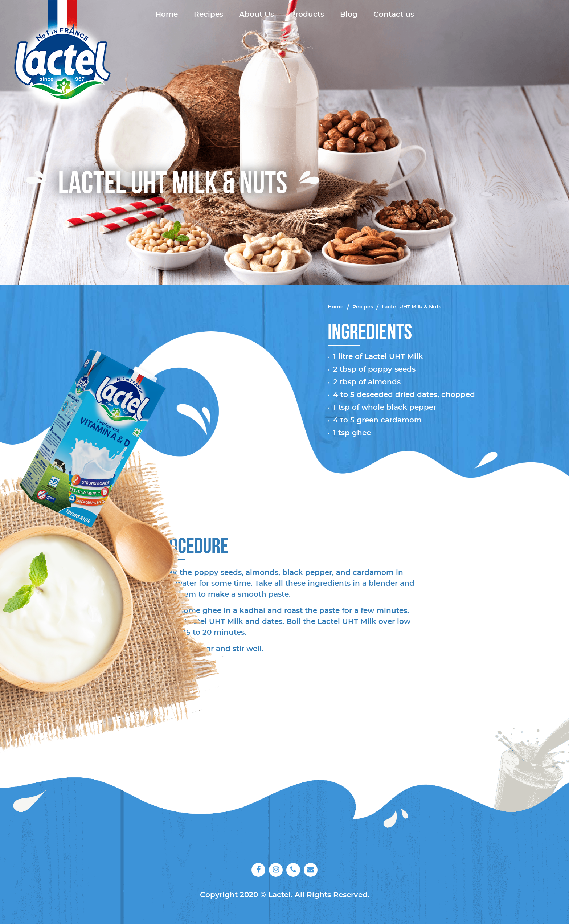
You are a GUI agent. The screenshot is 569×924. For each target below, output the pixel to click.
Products (307, 15)
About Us (257, 15)
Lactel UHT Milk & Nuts (412, 307)
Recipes (208, 15)
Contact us (394, 15)
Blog (349, 15)
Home (167, 15)
